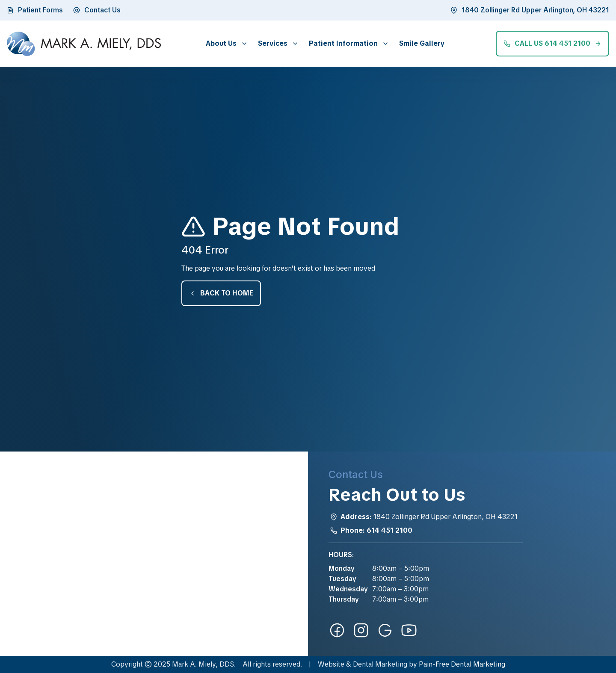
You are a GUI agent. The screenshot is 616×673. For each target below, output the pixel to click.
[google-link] (385, 630)
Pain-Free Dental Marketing (462, 664)
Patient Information (343, 43)
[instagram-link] (361, 630)
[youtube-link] (409, 630)
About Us (221, 43)
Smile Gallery (422, 43)
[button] (225, 43)
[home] (84, 44)
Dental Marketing (380, 664)
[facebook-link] (337, 630)
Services (273, 43)
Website (331, 664)
